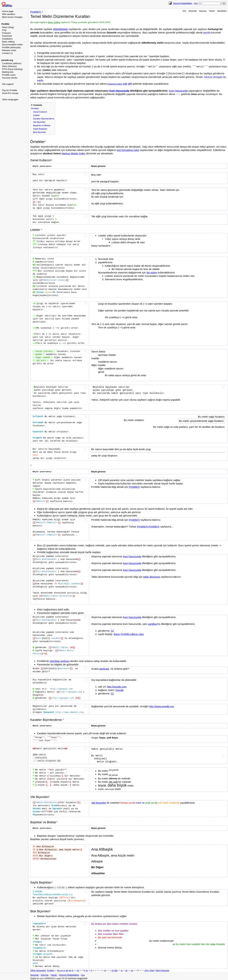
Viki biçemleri (99, 802)
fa (81, 970)
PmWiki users (9, 75)
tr (138, 970)
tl (136, 970)
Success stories (10, 78)
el (72, 970)
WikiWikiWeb (60, 29)
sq (129, 970)
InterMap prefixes (60, 661)
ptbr (116, 970)
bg (58, 970)
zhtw (152, 970)
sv (132, 970)
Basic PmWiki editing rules (129, 634)
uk (141, 970)
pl (110, 970)
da (67, 970)
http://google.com (117, 686)
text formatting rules (128, 150)
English (51, 970)
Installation (7, 39)
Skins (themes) (9, 66)
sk (126, 970)
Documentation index (12, 45)
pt (112, 970)
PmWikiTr (36, 12)
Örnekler (35, 108)
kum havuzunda (132, 556)
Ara (196, 3)
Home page (8, 11)
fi (83, 970)
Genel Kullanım (40, 112)
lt (98, 970)
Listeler (36, 115)
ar (56, 970)
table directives (152, 576)
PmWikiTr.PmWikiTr (148, 526)
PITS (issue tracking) (12, 69)
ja (93, 970)
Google (120, 690)
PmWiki (5, 24)
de (70, 970)
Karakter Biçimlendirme (44, 118)
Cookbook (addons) (12, 63)
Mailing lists (8, 72)
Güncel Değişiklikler (183, 3)
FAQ (4, 30)
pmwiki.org (7, 60)
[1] (112, 630)
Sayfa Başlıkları (40, 129)
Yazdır (212, 11)
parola (207, 32)
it (91, 970)
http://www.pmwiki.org (161, 706)
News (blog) (8, 27)
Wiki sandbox (9, 14)
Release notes (9, 50)
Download (7, 36)
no (108, 970)
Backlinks (222, 11)
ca (61, 970)
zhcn (147, 970)
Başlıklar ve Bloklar (42, 125)
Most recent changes (12, 17)
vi (143, 970)
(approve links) (115, 84)
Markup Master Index (73, 153)
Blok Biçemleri (40, 132)
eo (75, 970)
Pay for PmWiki (10, 90)
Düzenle (193, 11)
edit (125, 83)
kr (95, 970)
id (89, 970)
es (78, 970)
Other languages (10, 99)
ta (134, 970)
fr (84, 970)
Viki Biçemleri (39, 122)
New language (162, 970)
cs (64, 970)
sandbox (153, 624)
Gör (185, 11)
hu (87, 970)
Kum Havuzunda (119, 90)
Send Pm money (10, 93)
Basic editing (8, 42)
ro (119, 970)
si (124, 970)
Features (6, 33)
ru (122, 970)
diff (129, 83)
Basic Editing (54, 22)
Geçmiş (203, 11)
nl (105, 970)
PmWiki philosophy (11, 47)
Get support (8, 84)
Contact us (7, 53)
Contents (38, 105)
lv (99, 970)
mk (102, 970)
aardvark (104, 668)
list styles (152, 272)
